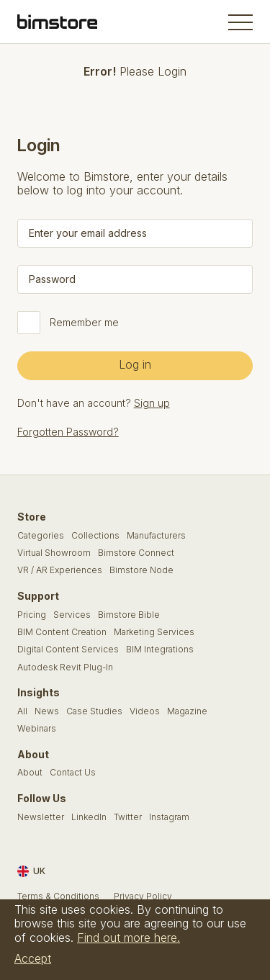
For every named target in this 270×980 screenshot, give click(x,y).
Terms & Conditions (58, 896)
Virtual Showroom (54, 553)
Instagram (169, 817)
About (30, 773)
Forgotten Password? (68, 432)
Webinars (37, 729)
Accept (33, 958)
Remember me (84, 323)
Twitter (128, 817)
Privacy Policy (143, 896)
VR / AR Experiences (60, 570)
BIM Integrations (160, 649)
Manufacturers (156, 536)
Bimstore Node (141, 570)
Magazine (187, 711)
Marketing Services (154, 632)
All (22, 711)
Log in (135, 364)
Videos (145, 711)
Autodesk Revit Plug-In (65, 667)
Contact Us (73, 773)
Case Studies (94, 711)
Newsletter (41, 817)
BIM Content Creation (62, 632)
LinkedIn (89, 817)
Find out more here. (129, 938)
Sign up (152, 403)
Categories (41, 536)
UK (31, 871)
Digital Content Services (68, 649)
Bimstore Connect (136, 553)
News (47, 711)
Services (72, 615)
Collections (95, 536)
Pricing (32, 615)
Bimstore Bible (129, 615)
